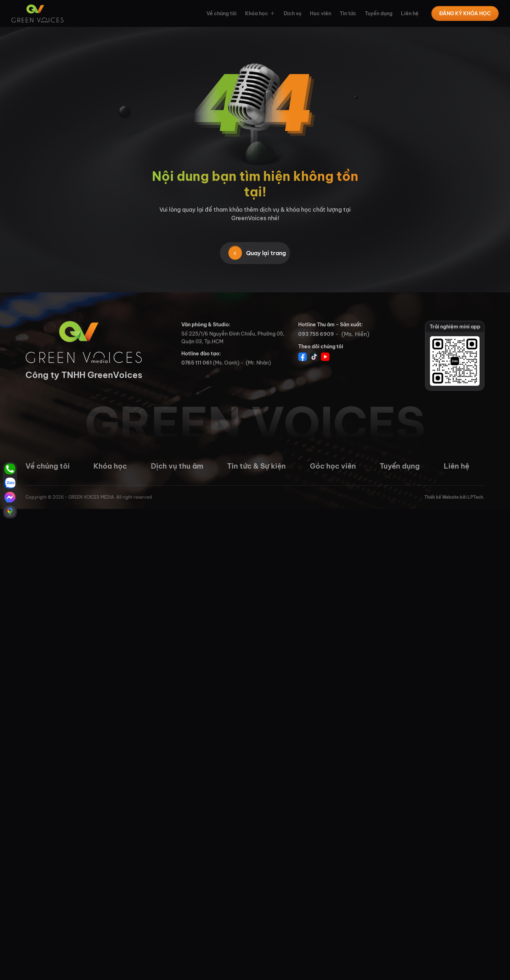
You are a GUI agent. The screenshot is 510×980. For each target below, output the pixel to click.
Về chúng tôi (222, 13)
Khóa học (257, 13)
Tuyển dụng (379, 13)
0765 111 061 (197, 363)
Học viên (321, 13)
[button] (272, 13)
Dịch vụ (293, 13)
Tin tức (348, 13)
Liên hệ (410, 13)
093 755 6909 (316, 334)
